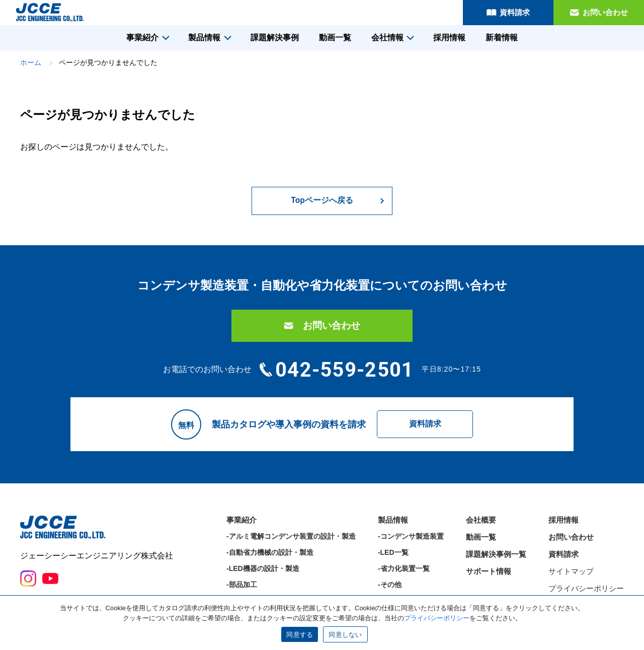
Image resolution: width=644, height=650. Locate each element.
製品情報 (204, 38)
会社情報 (387, 38)
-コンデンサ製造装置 (411, 541)
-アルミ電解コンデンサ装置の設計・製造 (291, 541)
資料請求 (515, 12)
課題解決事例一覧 (496, 559)
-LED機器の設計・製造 (263, 573)
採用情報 (449, 38)
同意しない (345, 635)
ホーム (31, 62)
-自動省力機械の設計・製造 (270, 557)
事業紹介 (142, 38)
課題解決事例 (275, 38)
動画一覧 (335, 38)
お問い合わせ (605, 12)
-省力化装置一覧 (404, 573)
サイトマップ (571, 576)
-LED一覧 (393, 557)
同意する (300, 635)
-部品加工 (242, 590)
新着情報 (502, 38)
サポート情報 (489, 576)
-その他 (390, 590)
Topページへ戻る (322, 201)
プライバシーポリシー (586, 593)
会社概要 (481, 525)
